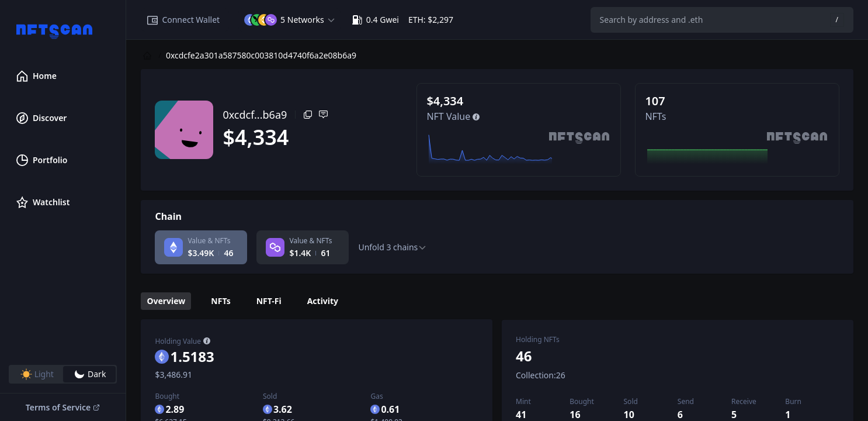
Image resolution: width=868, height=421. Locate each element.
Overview (166, 301)
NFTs (221, 301)
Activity (323, 301)
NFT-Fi (269, 301)
